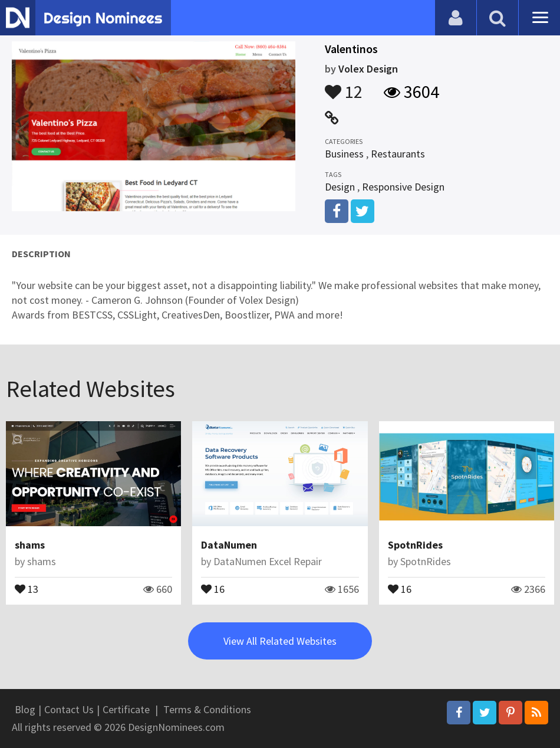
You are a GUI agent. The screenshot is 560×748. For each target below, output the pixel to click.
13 (27, 588)
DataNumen (229, 545)
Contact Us (69, 709)
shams (30, 545)
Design (340, 187)
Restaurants (398, 154)
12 (344, 86)
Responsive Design (403, 187)
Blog (25, 709)
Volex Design (368, 69)
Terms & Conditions (207, 709)
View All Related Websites (280, 641)
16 (213, 588)
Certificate (126, 709)
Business (344, 154)
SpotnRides (415, 545)
